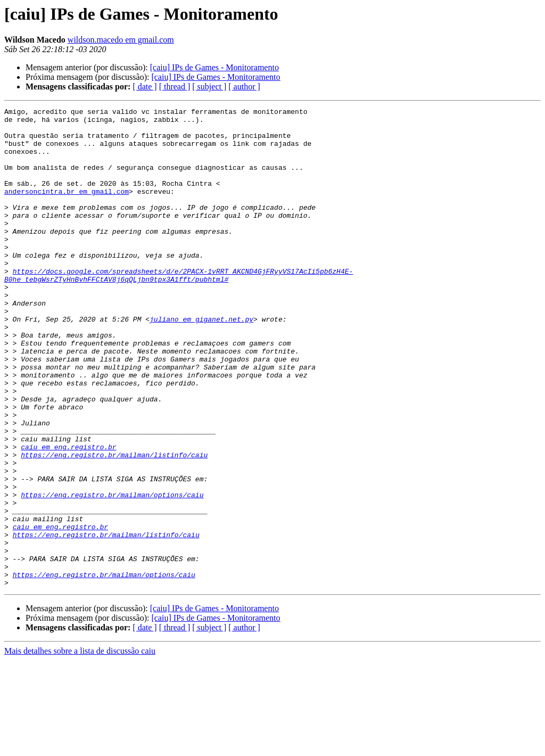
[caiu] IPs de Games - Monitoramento (214, 67)
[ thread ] (175, 87)
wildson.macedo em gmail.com (121, 40)
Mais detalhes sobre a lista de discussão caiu (80, 747)
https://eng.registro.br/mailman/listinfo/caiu (114, 525)
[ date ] (144, 87)
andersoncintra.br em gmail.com (67, 209)
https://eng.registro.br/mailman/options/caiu (112, 573)
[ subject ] (209, 87)
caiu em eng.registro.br (68, 515)
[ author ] (244, 87)
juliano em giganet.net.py (201, 362)
